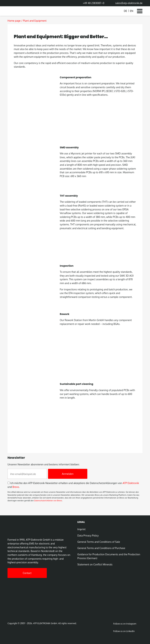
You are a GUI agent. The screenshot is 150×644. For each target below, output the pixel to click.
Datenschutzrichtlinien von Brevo (48, 501)
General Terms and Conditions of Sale (99, 542)
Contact (27, 573)
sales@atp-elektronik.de (129, 3)
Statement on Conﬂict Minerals (95, 564)
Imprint (81, 529)
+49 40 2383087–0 (94, 3)
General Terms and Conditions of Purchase (101, 548)
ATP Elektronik (131, 483)
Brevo (16, 487)
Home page (14, 21)
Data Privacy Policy (88, 535)
